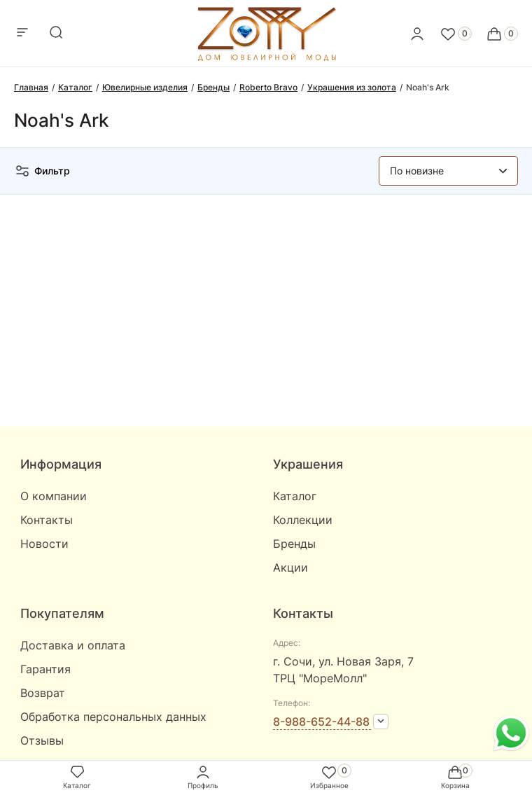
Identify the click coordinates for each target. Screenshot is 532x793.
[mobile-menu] (22, 33)
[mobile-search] (56, 33)
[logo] (266, 57)
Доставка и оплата (73, 645)
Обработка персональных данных (113, 717)
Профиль (203, 777)
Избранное (329, 777)
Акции (290, 567)
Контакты (47, 520)
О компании (54, 496)
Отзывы (42, 740)
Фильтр (42, 171)
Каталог (295, 496)
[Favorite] (456, 34)
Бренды (294, 544)
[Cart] (502, 34)
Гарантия (45, 669)
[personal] (417, 34)
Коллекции (303, 520)
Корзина (455, 777)
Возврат (43, 693)
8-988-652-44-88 (321, 722)
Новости (44, 544)
